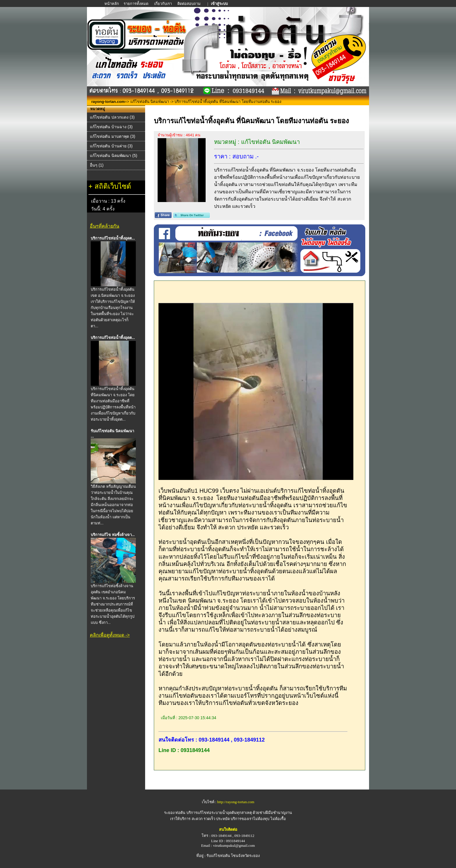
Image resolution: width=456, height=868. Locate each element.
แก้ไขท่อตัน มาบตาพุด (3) (113, 136)
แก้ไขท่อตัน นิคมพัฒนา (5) (114, 156)
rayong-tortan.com (108, 102)
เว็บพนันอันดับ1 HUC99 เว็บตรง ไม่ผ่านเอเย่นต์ (218, 491)
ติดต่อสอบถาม (189, 4)
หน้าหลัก (112, 4)
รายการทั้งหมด (136, 4)
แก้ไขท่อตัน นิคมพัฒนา (150, 102)
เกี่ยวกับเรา (163, 4)
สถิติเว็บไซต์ (113, 186)
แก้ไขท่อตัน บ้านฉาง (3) (111, 127)
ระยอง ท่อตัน (175, 813)
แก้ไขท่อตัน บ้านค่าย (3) (111, 146)
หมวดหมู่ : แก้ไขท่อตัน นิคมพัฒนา (257, 142)
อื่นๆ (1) (97, 165)
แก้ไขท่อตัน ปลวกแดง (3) (112, 117)
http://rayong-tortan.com (236, 802)
